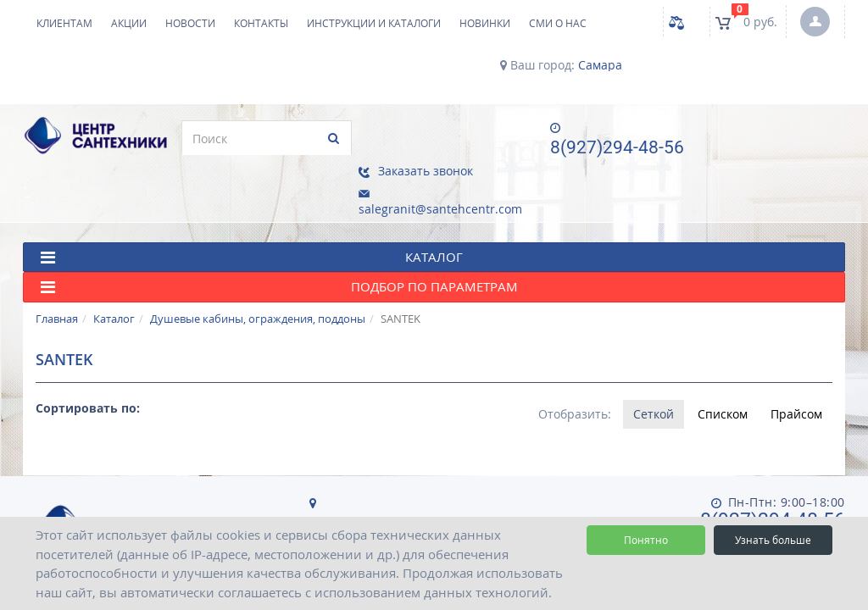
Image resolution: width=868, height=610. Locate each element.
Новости (190, 23)
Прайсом (796, 370)
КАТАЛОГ (252, 213)
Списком (722, 370)
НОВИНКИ (485, 23)
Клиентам (64, 23)
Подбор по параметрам (279, 244)
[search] (258, 138)
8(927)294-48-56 (609, 147)
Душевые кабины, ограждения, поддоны (258, 274)
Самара (600, 65)
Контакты (261, 23)
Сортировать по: (88, 364)
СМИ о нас (558, 23)
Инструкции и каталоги (374, 23)
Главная (57, 274)
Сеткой (653, 370)
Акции (129, 23)
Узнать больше (773, 540)
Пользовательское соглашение (626, 491)
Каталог (114, 274)
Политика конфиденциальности (411, 491)
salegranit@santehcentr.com (779, 159)
